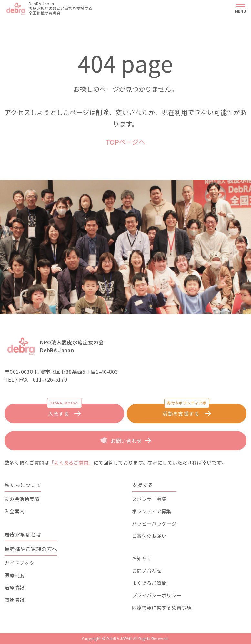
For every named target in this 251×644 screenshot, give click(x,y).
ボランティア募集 (152, 511)
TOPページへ (126, 142)
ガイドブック (19, 563)
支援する (142, 485)
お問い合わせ (147, 571)
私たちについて (23, 485)
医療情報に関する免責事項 (162, 607)
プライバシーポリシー (157, 595)
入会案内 (14, 511)
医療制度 (14, 575)
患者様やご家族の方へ (31, 549)
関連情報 (14, 600)
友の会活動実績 (22, 499)
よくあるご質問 (149, 583)
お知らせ (142, 558)
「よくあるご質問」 (71, 462)
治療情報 (14, 587)
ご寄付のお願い (149, 536)
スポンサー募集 (149, 499)
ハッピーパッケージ (154, 523)
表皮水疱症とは (23, 534)
